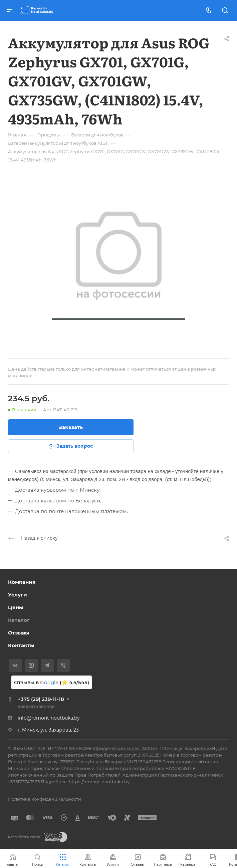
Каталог (19, 620)
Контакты (21, 645)
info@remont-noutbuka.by (49, 718)
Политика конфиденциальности (45, 799)
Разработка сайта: (24, 837)
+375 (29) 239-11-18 (41, 699)
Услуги (18, 595)
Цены (16, 607)
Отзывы (19, 633)
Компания (22, 582)
